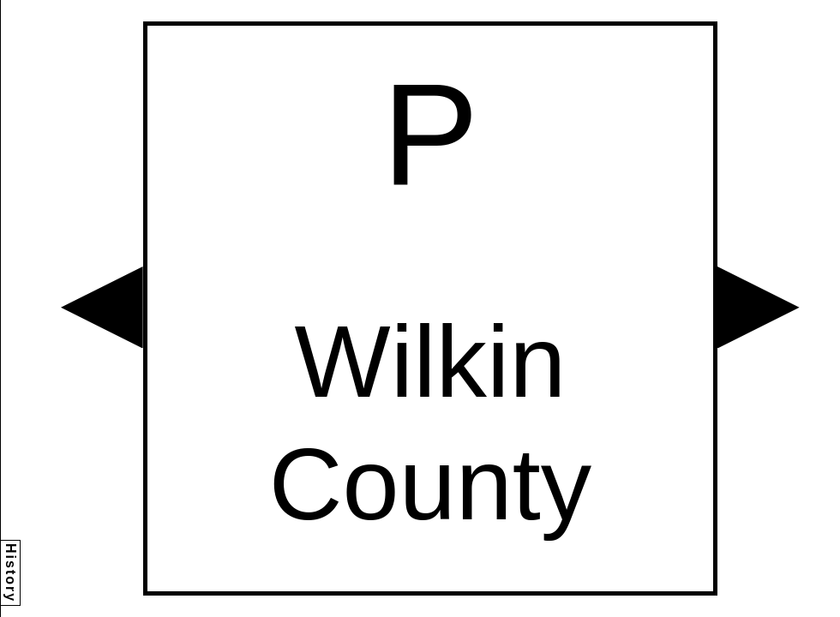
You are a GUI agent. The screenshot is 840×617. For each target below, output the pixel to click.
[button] (102, 308)
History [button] (11, 573)
